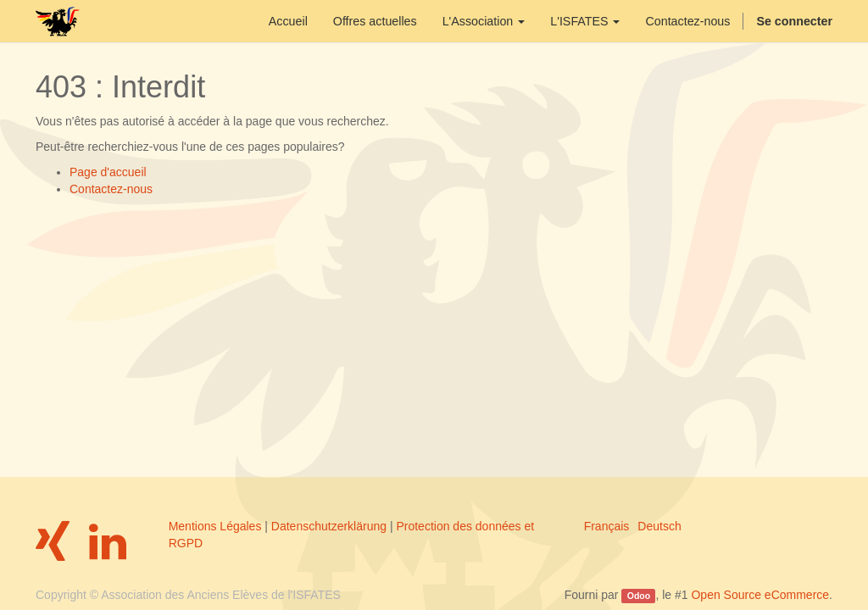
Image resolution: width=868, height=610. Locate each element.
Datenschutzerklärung (329, 526)
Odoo (639, 596)
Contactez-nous (111, 189)
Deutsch (659, 526)
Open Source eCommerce (760, 595)
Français (607, 526)
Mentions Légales (215, 526)
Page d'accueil (108, 172)
